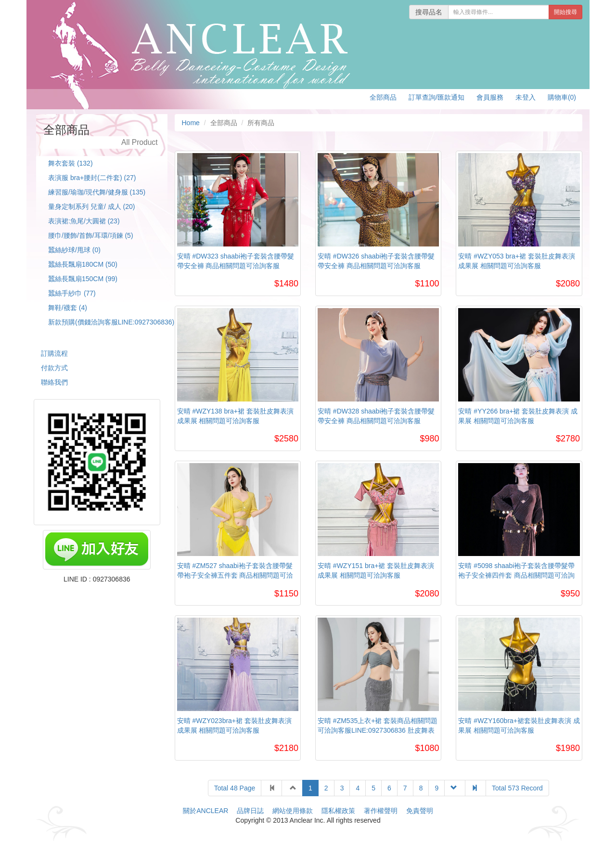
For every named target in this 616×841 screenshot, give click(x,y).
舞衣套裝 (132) (71, 163)
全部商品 (383, 97)
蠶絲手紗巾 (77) (72, 293)
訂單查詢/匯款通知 (436, 97)
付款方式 (54, 368)
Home (191, 123)
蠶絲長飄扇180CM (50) (83, 264)
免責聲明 (420, 811)
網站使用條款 (293, 811)
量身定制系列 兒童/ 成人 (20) (91, 207)
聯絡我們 (54, 382)
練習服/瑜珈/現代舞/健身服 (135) (97, 192)
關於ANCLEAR (205, 811)
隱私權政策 (338, 811)
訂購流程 (54, 353)
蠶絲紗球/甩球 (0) (74, 250)
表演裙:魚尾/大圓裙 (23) (84, 221)
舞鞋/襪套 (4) (68, 308)
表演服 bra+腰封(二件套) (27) (92, 178)
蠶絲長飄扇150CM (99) (83, 279)
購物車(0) (562, 97)
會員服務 (490, 97)
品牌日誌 (250, 811)
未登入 (526, 97)
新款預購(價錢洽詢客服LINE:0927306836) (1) (116, 322)
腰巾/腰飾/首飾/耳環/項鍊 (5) (91, 235)
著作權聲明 (381, 811)
